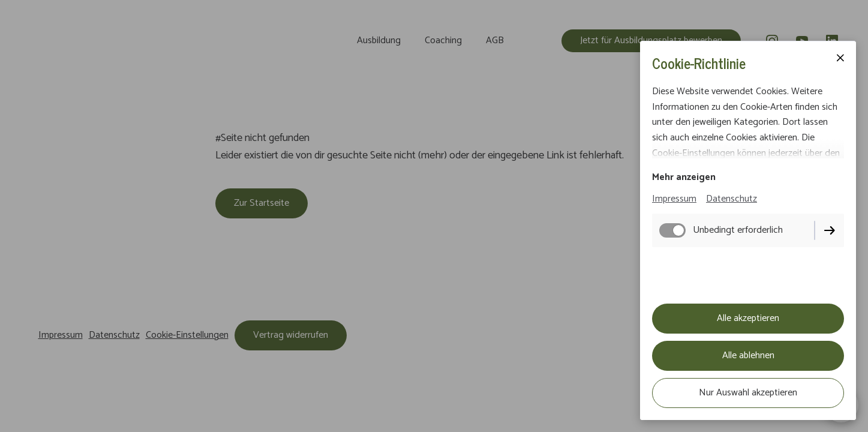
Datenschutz (732, 199)
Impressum (674, 199)
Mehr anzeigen (684, 177)
